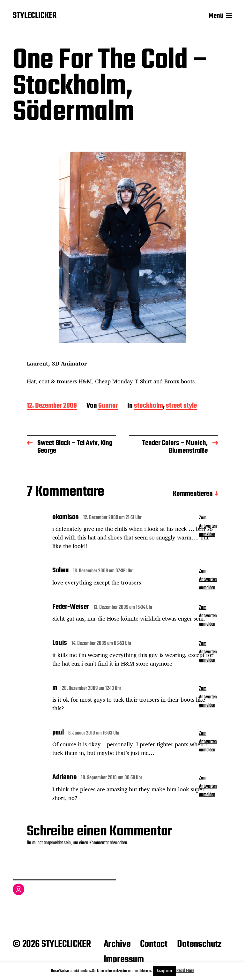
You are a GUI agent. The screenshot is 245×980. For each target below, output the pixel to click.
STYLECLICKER (35, 16)
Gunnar (108, 406)
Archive (117, 944)
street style (181, 406)
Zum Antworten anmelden (208, 526)
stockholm (148, 406)
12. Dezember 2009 (52, 406)
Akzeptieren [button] (164, 971)
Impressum (124, 960)
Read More (185, 971)
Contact (154, 944)
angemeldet (53, 843)
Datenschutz (199, 944)
